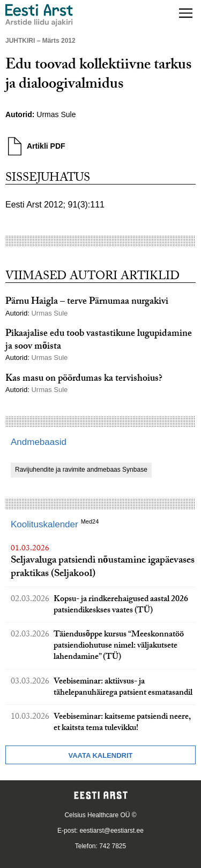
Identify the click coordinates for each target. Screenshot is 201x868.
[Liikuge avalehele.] (39, 15)
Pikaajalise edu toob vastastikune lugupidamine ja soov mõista (99, 341)
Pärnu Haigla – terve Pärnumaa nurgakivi (87, 302)
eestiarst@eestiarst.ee (111, 831)
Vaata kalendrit (100, 755)
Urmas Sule (56, 114)
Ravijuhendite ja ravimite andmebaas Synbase (81, 470)
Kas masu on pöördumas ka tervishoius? (84, 379)
